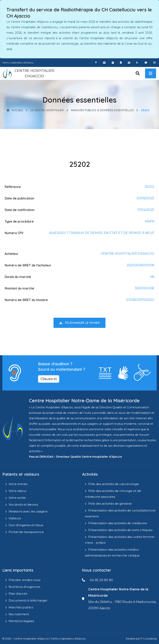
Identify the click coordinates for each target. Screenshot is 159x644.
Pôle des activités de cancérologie (114, 484)
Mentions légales (21, 621)
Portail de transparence (26, 532)
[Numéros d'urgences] (155, 63)
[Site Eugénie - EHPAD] (137, 63)
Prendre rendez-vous (25, 580)
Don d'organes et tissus (26, 525)
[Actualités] (129, 63)
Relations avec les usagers (28, 511)
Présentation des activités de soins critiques (120, 530)
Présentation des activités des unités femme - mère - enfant (120, 540)
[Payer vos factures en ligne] (104, 63)
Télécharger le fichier (79, 323)
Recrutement (19, 614)
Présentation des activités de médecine (118, 523)
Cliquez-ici (49, 379)
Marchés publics (21, 607)
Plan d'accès (18, 594)
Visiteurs (15, 518)
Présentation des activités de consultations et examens (120, 513)
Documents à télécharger (28, 600)
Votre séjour (18, 491)
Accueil (15, 110)
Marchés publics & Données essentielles (102, 110)
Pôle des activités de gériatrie (110, 504)
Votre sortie (17, 498)
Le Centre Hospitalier (47, 110)
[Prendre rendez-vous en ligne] (113, 63)
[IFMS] (146, 63)
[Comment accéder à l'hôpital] (96, 63)
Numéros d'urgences (24, 587)
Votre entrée (18, 484)
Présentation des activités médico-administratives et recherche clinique (112, 552)
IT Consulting (149, 639)
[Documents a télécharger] (121, 63)
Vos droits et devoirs (23, 505)
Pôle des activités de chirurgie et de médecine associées (113, 494)
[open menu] (151, 73)
